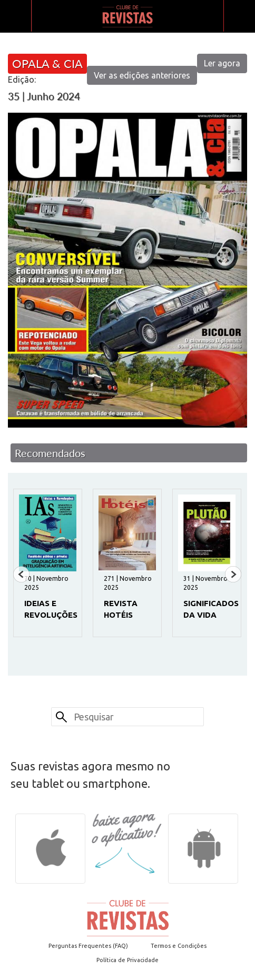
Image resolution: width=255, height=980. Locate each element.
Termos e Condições (179, 946)
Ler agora (222, 63)
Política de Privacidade (127, 960)
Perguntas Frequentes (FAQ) (88, 946)
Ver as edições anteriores (142, 75)
